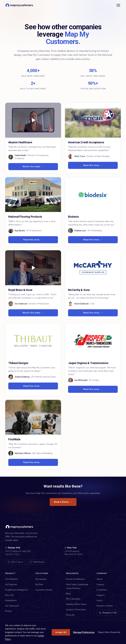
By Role (39, 584)
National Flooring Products (25, 217)
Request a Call (108, 613)
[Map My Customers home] (20, 5)
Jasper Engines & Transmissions (88, 363)
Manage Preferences (84, 632)
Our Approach (12, 606)
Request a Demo (105, 606)
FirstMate (14, 439)
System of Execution (76, 610)
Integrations (11, 600)
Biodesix (73, 217)
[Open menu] (118, 5)
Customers (102, 590)
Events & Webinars (75, 579)
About (100, 579)
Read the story (93, 165)
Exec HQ (9, 595)
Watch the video (33, 167)
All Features (11, 584)
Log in (99, 600)
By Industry (41, 579)
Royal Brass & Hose (20, 290)
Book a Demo (63, 502)
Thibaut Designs (18, 363)
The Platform (11, 579)
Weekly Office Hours (76, 604)
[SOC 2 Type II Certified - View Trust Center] (15, 562)
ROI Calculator (73, 599)
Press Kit (70, 615)
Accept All (61, 632)
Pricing (8, 611)
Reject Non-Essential (109, 632)
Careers (100, 584)
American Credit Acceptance (86, 142)
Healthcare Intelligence (16, 590)
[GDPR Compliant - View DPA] (37, 562)
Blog (68, 594)
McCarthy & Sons (79, 290)
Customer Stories (44, 590)
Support (100, 595)
